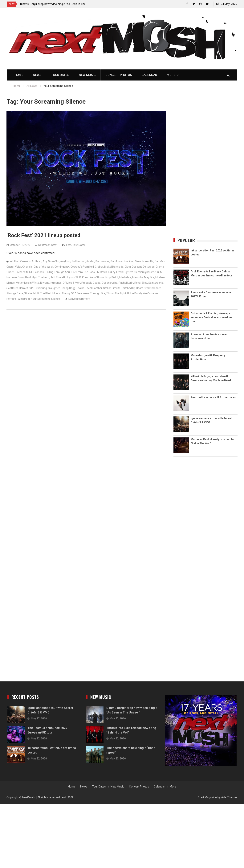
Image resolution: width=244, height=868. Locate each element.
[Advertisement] (205, 168)
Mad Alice (125, 278)
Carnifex (160, 262)
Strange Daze (15, 294)
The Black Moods (50, 294)
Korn (85, 278)
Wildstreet (24, 299)
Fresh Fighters (125, 272)
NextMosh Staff (48, 245)
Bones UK (148, 262)
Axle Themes (229, 798)
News (37, 75)
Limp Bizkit (112, 278)
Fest (69, 245)
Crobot (99, 267)
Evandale (39, 272)
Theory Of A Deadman (75, 294)
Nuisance (56, 283)
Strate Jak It (32, 294)
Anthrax (37, 262)
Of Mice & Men (71, 283)
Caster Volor (14, 267)
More (171, 75)
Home (19, 75)
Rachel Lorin (126, 283)
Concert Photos (119, 75)
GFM (160, 272)
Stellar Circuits (112, 288)
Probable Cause (91, 283)
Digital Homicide (114, 267)
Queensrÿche (110, 283)
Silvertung (41, 288)
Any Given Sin (51, 262)
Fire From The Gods (83, 272)
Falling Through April (58, 272)
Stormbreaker (152, 288)
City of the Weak (44, 267)
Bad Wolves (102, 262)
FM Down (101, 272)
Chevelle (27, 267)
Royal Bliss (141, 283)
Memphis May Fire (143, 278)
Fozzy (112, 272)
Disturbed (149, 267)
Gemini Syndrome (145, 272)
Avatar (90, 262)
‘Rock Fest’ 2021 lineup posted (43, 236)
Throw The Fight (116, 294)
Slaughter (54, 288)
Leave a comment (79, 299)
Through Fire (98, 294)
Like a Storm (96, 278)
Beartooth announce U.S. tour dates (213, 398)
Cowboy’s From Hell (82, 267)
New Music (87, 75)
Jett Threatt (58, 278)
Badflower (117, 262)
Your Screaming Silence (45, 299)
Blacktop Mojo (132, 262)
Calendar (149, 75)
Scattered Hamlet (17, 288)
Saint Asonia (156, 283)
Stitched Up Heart (132, 288)
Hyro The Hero (41, 278)
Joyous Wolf (74, 278)
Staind (81, 288)
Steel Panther (94, 288)
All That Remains (20, 262)
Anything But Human (73, 262)
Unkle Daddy (134, 294)
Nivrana (45, 283)
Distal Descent (133, 267)
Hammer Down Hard (19, 278)
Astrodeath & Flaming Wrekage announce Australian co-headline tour (211, 318)
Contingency (62, 267)
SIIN (31, 288)
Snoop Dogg (68, 288)
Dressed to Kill (24, 272)
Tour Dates (60, 75)
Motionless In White (27, 283)
